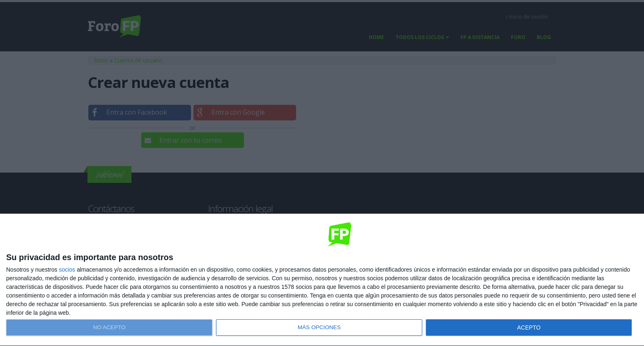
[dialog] (322, 280)
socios (67, 270)
